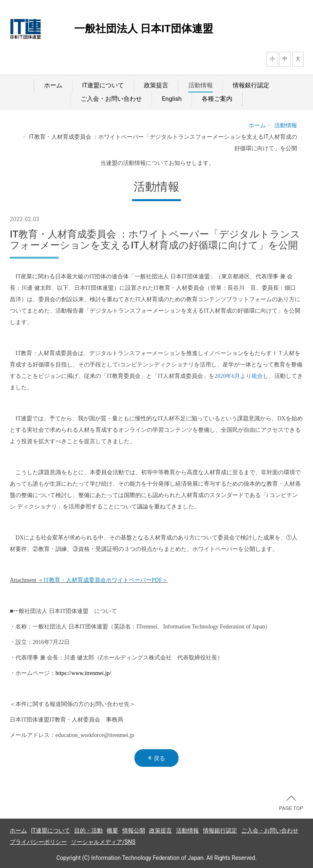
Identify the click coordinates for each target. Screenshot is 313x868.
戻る (156, 758)
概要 (112, 830)
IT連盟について (103, 85)
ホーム (53, 85)
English (172, 99)
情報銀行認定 (251, 85)
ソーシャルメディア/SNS (103, 842)
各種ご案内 (217, 99)
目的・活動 (88, 830)
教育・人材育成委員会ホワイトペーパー (103, 580)
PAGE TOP (291, 804)
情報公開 (134, 830)
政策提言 (156, 85)
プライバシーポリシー (38, 842)
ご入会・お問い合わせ (111, 99)
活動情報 (201, 85)
